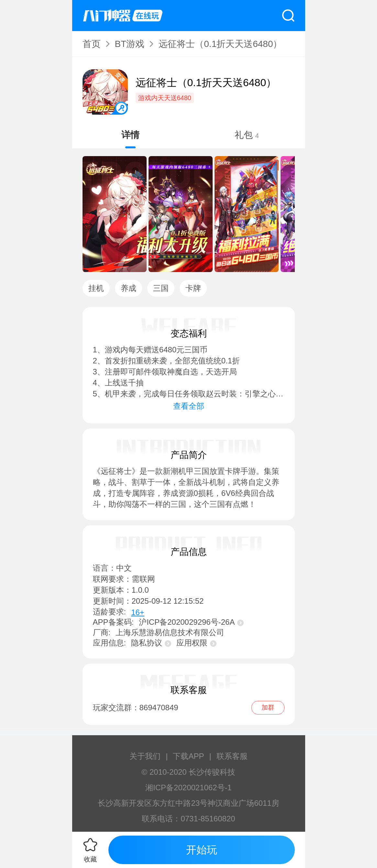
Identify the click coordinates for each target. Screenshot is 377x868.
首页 (92, 44)
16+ (138, 612)
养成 (128, 288)
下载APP (188, 756)
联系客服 (232, 756)
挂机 (96, 288)
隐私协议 (151, 643)
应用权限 (196, 643)
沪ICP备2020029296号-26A (191, 622)
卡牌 (193, 288)
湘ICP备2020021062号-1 (188, 788)
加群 (268, 707)
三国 (161, 288)
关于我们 (145, 756)
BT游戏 (130, 44)
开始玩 (202, 850)
